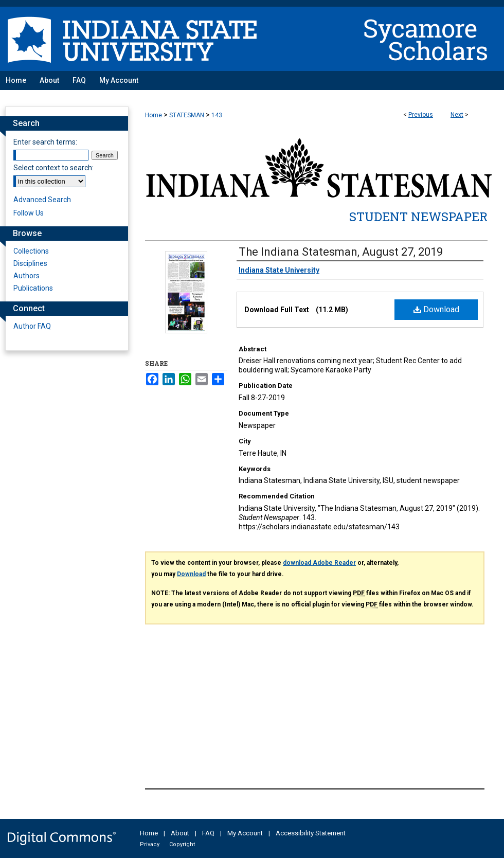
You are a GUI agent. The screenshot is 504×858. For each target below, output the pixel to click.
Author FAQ (32, 326)
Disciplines (30, 263)
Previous (421, 115)
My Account (245, 833)
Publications (33, 288)
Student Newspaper (418, 217)
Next (457, 115)
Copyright (182, 844)
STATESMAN (187, 115)
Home (154, 115)
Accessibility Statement (311, 833)
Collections (31, 251)
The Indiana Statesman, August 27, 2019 (341, 252)
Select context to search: (53, 168)
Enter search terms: (45, 142)
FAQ (208, 833)
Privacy (150, 844)
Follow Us (29, 213)
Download (436, 309)
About (180, 833)
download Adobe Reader (319, 563)
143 (217, 115)
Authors (26, 276)
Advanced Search (42, 200)
